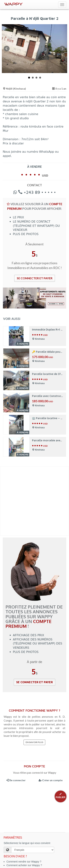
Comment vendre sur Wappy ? (24, 862)
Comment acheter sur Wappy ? (24, 865)
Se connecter (16, 780)
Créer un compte (51, 780)
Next (62, 49)
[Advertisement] (34, 501)
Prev (7, 49)
